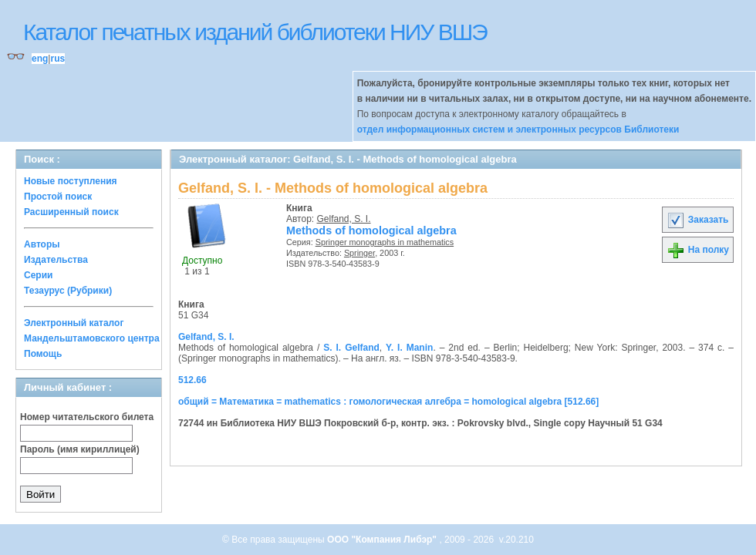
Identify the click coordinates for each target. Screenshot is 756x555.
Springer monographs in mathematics (385, 242)
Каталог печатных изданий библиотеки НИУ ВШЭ (255, 32)
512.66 (192, 380)
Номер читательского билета (87, 417)
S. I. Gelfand (351, 348)
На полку (698, 250)
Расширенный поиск (71, 212)
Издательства (56, 260)
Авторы (42, 244)
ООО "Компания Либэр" (383, 540)
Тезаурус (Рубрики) (68, 291)
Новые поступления (71, 181)
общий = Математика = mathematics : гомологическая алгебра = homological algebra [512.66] (388, 402)
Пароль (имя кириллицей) (80, 449)
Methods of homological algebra (371, 230)
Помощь (43, 354)
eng (40, 59)
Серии (38, 275)
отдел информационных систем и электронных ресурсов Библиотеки (518, 129)
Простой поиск (58, 197)
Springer (359, 253)
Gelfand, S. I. (344, 219)
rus (57, 59)
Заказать (697, 220)
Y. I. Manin (409, 348)
